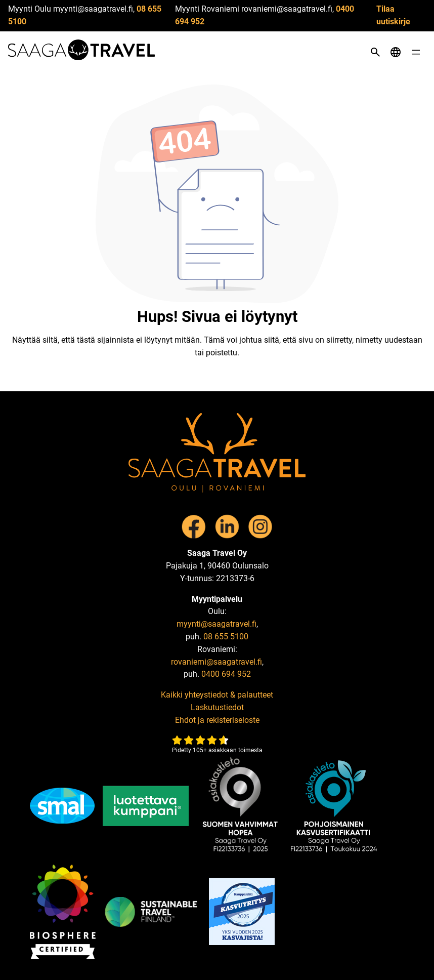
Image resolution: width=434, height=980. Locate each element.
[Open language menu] (396, 52)
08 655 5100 (226, 637)
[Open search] (375, 52)
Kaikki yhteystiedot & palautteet (217, 695)
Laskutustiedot (217, 707)
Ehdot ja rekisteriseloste (217, 720)
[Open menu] (416, 52)
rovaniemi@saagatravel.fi (216, 662)
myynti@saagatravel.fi (216, 624)
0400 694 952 (226, 674)
